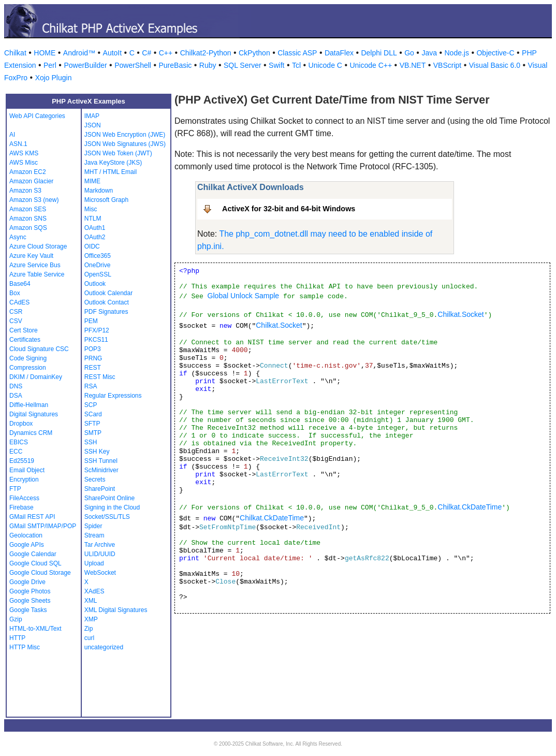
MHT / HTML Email (111, 172)
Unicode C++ (371, 65)
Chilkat (15, 53)
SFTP (92, 424)
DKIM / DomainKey (36, 377)
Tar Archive (100, 545)
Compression (28, 368)
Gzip (16, 619)
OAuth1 (95, 228)
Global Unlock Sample (244, 296)
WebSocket (100, 573)
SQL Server (243, 65)
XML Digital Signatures (116, 610)
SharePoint (100, 489)
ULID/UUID (100, 554)
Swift (276, 65)
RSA (91, 386)
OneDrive (98, 265)
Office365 (98, 256)
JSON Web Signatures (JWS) (125, 144)
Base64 (20, 284)
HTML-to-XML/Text (35, 629)
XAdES (94, 591)
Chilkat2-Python (206, 53)
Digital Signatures (34, 414)
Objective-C (495, 53)
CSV (16, 321)
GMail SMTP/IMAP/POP (43, 526)
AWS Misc (24, 163)
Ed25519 (22, 461)
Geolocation (26, 535)
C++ (166, 53)
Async (18, 237)
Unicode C (325, 65)
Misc (91, 209)
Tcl (296, 65)
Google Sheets (30, 601)
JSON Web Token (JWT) (118, 153)
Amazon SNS (28, 219)
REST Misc (100, 377)
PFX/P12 (97, 330)
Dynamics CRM (31, 433)
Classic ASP (297, 53)
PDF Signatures (106, 312)
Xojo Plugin (54, 78)
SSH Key (97, 452)
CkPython (254, 53)
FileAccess (24, 498)
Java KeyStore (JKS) (113, 163)
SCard (93, 414)
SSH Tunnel (101, 461)
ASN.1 (18, 144)
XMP (91, 619)
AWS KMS (24, 153)
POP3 (93, 349)
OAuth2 (95, 237)
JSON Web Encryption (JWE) (125, 135)
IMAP (92, 116)
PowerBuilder (85, 65)
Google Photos (30, 591)
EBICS (19, 442)
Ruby (208, 65)
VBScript (447, 65)
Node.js (457, 53)
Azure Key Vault (31, 256)
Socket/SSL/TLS (107, 517)
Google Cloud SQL (35, 563)
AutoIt (113, 53)
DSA (16, 396)
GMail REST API (32, 517)
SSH (91, 442)
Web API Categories (37, 116)
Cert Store (24, 330)
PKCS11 (96, 340)
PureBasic (175, 65)
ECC (16, 452)
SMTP (93, 433)
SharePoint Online (109, 498)
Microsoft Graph (106, 200)
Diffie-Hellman (29, 405)
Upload (94, 563)
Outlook (95, 284)
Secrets (95, 479)
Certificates (25, 340)
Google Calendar (33, 554)
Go (409, 53)
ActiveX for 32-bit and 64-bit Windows (289, 209)
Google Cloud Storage (40, 573)
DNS (16, 386)
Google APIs (27, 545)
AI (12, 135)
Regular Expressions (113, 396)
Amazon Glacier (31, 181)
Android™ (79, 53)
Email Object (27, 470)
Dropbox (21, 424)
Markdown (99, 191)
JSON (93, 125)
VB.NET (413, 65)
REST (93, 368)
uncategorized (104, 647)
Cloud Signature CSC (39, 349)
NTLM (93, 219)
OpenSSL (98, 274)
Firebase (21, 507)
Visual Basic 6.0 (495, 65)
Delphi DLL (379, 53)
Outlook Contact (107, 302)
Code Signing (28, 358)
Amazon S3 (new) (34, 200)
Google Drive (27, 582)
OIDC (92, 246)
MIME (92, 181)
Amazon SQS (28, 228)
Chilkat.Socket (460, 314)
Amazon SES (28, 209)
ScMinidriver (101, 470)
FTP (15, 489)
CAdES (19, 302)
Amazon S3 (25, 191)
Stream (94, 535)
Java (429, 53)
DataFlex (339, 53)
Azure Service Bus (35, 265)
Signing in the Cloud (112, 507)
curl (89, 638)
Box (15, 293)
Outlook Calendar (108, 293)
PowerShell (133, 65)
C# (147, 53)
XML (91, 601)
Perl (50, 65)
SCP (91, 405)
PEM (91, 321)
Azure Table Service (37, 274)
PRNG (93, 358)
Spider (93, 526)
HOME (45, 53)
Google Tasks (28, 610)
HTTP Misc (25, 647)
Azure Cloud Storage (38, 246)
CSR (16, 312)
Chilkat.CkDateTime (470, 507)
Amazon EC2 (28, 172)
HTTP (17, 638)
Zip (89, 629)
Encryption (24, 479)
